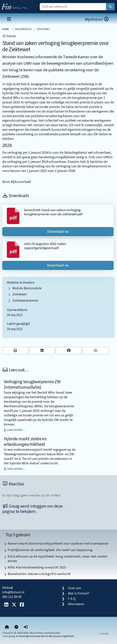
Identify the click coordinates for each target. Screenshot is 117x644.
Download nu (58, 232)
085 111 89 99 (12, 597)
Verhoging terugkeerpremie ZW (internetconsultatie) (32, 385)
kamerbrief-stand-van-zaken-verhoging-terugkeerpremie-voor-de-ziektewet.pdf (53, 212)
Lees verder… (16, 430)
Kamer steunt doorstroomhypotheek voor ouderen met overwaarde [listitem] (58, 543)
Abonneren (76, 604)
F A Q (72, 599)
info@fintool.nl (13, 592)
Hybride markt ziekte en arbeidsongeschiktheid (25, 442)
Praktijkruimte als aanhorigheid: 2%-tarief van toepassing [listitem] (50, 550)
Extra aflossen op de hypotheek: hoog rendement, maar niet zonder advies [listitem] (58, 559)
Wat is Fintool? (79, 593)
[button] (26, 627)
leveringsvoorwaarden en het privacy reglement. (47, 636)
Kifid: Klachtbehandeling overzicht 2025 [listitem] (37, 567)
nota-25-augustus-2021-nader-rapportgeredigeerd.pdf (45, 246)
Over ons (75, 588)
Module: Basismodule (27, 288)
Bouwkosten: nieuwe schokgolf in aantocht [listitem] (39, 574)
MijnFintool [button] (97, 19)
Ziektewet (20, 294)
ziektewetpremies (25, 301)
